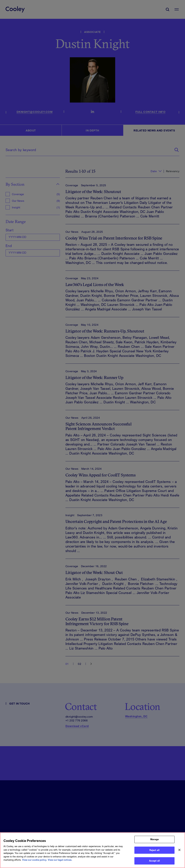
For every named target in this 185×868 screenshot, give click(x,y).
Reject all (154, 850)
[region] (92, 850)
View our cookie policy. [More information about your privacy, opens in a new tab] (35, 860)
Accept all (154, 861)
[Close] (179, 850)
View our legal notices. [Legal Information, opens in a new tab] (60, 860)
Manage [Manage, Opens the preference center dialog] (155, 839)
